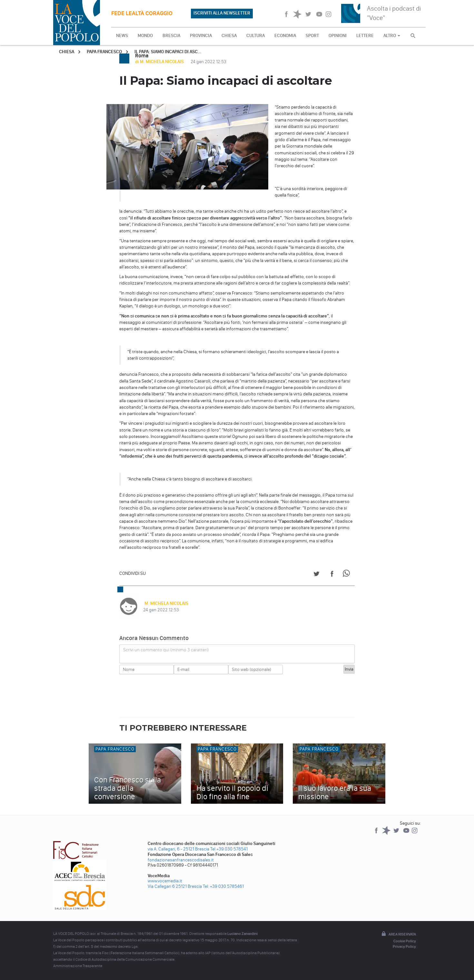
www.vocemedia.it (165, 881)
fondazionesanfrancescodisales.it (181, 860)
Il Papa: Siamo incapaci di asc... (168, 52)
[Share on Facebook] (332, 575)
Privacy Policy (404, 946)
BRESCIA (171, 36)
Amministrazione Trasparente (78, 966)
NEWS (122, 36)
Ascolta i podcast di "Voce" (394, 13)
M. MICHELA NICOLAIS (165, 603)
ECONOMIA (285, 36)
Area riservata (398, 934)
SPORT (312, 36)
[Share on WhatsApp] (347, 575)
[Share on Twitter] (316, 575)
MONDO (145, 36)
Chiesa (67, 52)
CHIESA (229, 36)
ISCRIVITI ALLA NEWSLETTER (222, 13)
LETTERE (365, 36)
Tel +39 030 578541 (229, 849)
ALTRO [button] (392, 36)
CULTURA (256, 36)
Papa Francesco (104, 52)
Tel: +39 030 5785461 (223, 886)
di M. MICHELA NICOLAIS (160, 62)
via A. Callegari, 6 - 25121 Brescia (178, 849)
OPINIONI (338, 36)
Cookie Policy (405, 941)
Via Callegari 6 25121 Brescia (175, 886)
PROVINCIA (201, 36)
